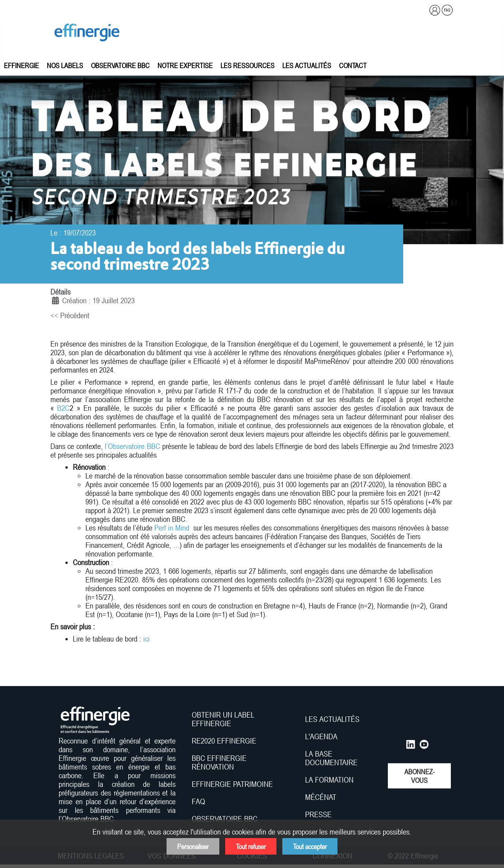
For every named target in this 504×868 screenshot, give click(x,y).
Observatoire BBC (120, 65)
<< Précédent (70, 315)
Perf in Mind (172, 528)
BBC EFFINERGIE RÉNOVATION (219, 762)
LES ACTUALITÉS (332, 719)
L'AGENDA (322, 736)
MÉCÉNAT (321, 797)
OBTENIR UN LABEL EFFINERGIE (223, 719)
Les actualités (307, 65)
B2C (65, 408)
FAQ (198, 801)
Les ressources (247, 65)
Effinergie (21, 65)
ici (146, 639)
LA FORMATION (329, 780)
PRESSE (318, 814)
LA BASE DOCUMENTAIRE (331, 758)
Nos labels (65, 65)
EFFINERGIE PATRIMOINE (232, 784)
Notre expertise (185, 65)
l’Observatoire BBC (132, 446)
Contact (353, 65)
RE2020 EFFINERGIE (224, 741)
